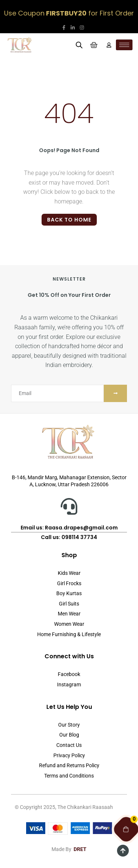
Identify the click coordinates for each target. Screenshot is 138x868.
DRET (80, 849)
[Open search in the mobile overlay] (79, 45)
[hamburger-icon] (124, 45)
